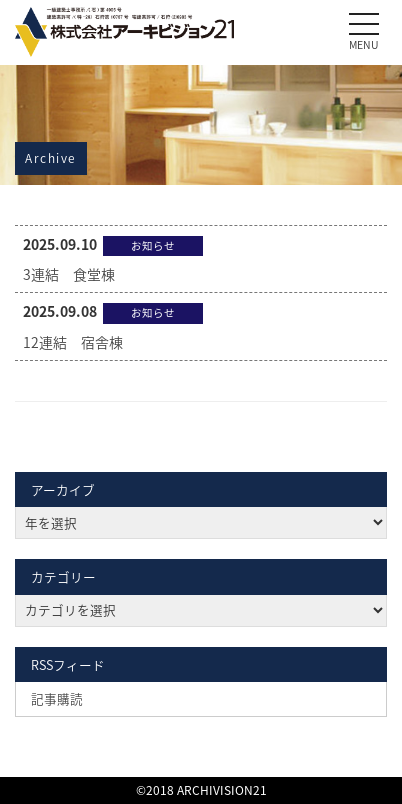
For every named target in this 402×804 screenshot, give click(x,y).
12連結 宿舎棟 (73, 342)
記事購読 (57, 698)
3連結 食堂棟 (69, 274)
